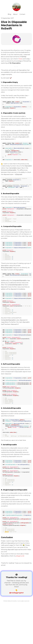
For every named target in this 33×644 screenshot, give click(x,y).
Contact (22, 14)
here (20, 59)
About (15, 14)
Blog (9, 14)
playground (20, 597)
